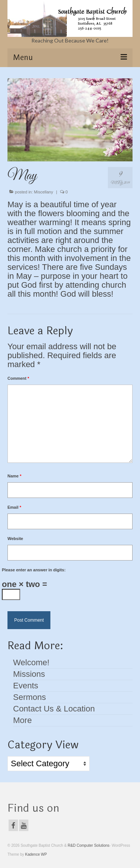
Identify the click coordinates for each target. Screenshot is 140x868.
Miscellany (43, 192)
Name (14, 476)
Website (15, 539)
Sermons (29, 697)
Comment (18, 378)
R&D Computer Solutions (88, 845)
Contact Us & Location (54, 709)
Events (26, 686)
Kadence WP (36, 854)
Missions (29, 674)
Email (14, 507)
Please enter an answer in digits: (34, 570)
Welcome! (31, 662)
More (22, 720)
